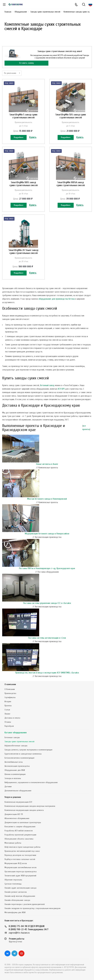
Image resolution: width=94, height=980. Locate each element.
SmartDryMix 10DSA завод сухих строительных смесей (71, 184)
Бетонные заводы (12, 737)
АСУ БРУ (61, 389)
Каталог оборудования (16, 733)
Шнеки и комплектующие (15, 774)
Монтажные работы (13, 843)
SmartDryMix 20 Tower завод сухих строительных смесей (23, 252)
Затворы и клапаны (13, 778)
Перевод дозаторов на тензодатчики (20, 855)
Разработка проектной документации (20, 835)
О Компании (10, 689)
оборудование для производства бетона (57, 299)
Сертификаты (10, 697)
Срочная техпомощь (13, 884)
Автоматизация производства (17, 766)
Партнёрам (9, 726)
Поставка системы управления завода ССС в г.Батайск (47, 603)
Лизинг (7, 714)
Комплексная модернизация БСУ (18, 802)
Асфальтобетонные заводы (16, 746)
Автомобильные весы (14, 762)
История (8, 702)
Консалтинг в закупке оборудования (20, 827)
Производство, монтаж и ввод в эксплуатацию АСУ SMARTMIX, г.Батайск (47, 673)
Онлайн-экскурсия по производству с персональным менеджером (32, 908)
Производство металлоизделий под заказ (22, 851)
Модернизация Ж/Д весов (16, 863)
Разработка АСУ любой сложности (19, 831)
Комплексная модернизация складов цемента (24, 810)
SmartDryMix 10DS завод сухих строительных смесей (23, 184)
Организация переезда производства (21, 872)
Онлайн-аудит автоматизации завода (20, 888)
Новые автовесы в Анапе (47, 464)
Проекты (8, 706)
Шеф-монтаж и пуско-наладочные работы (22, 847)
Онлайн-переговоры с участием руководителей (25, 904)
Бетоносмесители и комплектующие (20, 758)
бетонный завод (47, 385)
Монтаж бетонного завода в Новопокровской (47, 499)
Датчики (8, 787)
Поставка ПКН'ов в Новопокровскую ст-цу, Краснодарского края (47, 568)
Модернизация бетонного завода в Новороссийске (47, 534)
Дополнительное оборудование (18, 791)
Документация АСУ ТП (14, 814)
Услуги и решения (13, 797)
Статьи (7, 710)
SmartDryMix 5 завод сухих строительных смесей (23, 116)
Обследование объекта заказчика (19, 839)
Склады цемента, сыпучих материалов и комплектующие (29, 750)
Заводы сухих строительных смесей (19, 742)
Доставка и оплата (12, 718)
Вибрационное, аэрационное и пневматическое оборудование (31, 782)
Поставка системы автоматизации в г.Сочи (47, 638)
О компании (10, 684)
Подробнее (19, 137)
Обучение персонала (13, 880)
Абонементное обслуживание (17, 818)
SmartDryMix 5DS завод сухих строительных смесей (71, 116)
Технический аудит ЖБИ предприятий (20, 876)
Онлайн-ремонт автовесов (16, 892)
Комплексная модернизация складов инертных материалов (30, 806)
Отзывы (8, 722)
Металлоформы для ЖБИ (15, 912)
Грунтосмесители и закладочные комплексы (23, 754)
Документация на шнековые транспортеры (23, 822)
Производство (10, 693)
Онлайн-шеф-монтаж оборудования (20, 896)
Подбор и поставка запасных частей (20, 859)
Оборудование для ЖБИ (15, 770)
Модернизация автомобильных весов (21, 867)
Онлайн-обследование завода (17, 900)
